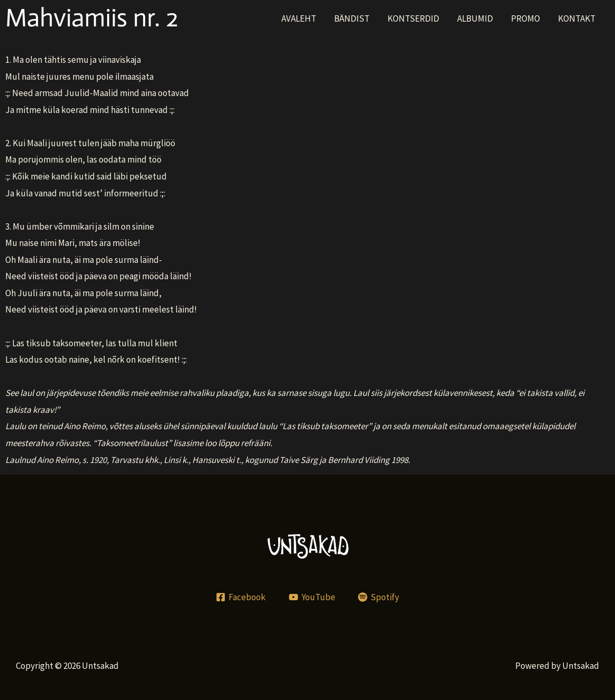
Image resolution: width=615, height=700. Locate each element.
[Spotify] (379, 597)
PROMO (526, 18)
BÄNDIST (352, 18)
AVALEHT (299, 18)
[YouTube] (312, 597)
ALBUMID (475, 18)
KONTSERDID (413, 18)
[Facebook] (241, 597)
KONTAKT (577, 18)
